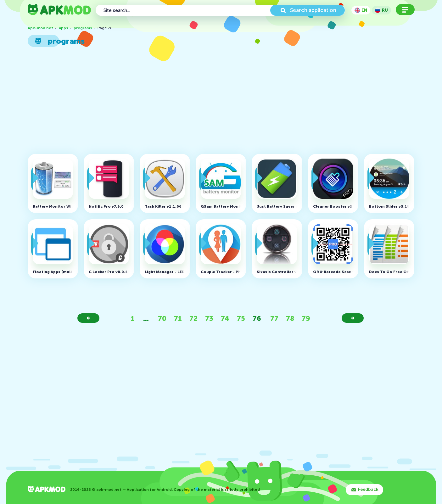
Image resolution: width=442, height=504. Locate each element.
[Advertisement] (218, 102)
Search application (313, 10)
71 (178, 319)
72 (193, 319)
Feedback (368, 489)
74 (225, 319)
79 (306, 319)
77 (274, 319)
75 (241, 319)
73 (209, 319)
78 (290, 319)
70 (162, 319)
